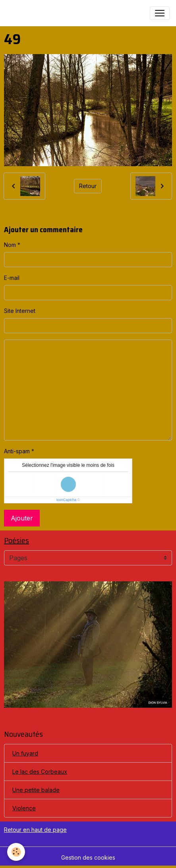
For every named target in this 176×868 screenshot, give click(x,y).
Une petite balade (36, 790)
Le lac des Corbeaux (40, 772)
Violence (24, 808)
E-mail (12, 278)
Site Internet (20, 311)
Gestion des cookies (88, 857)
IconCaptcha (67, 500)
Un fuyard (25, 753)
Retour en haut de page (35, 830)
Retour (88, 186)
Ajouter (22, 518)
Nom (10, 245)
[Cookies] (16, 852)
